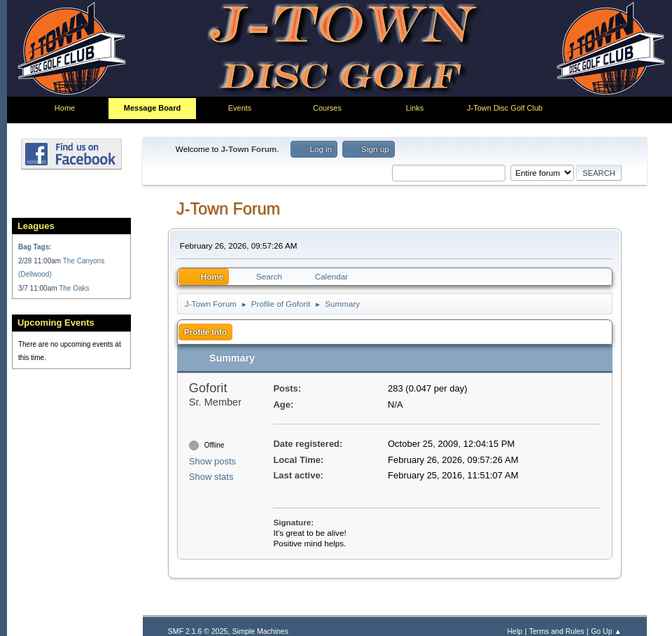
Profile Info (205, 335)
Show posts (212, 510)
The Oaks (74, 297)
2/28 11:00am (41, 269)
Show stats (211, 526)
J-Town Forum (228, 212)
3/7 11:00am (38, 297)
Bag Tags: (35, 256)
